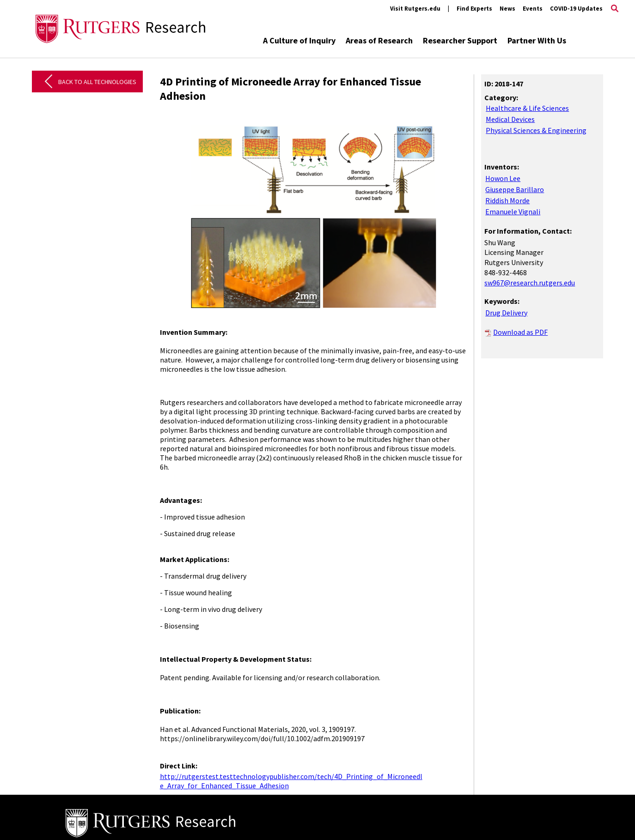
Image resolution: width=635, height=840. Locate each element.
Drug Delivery (506, 313)
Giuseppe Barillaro (515, 189)
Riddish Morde (507, 200)
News (507, 9)
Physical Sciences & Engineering (536, 130)
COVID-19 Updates (576, 9)
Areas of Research (379, 40)
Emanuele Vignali (513, 212)
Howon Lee (503, 178)
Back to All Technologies (97, 82)
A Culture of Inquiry (299, 40)
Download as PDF (520, 332)
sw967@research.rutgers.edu (530, 283)
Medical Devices (510, 119)
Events (533, 9)
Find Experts (474, 9)
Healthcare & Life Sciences (527, 108)
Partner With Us (537, 40)
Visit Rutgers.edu (415, 9)
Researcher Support (460, 40)
